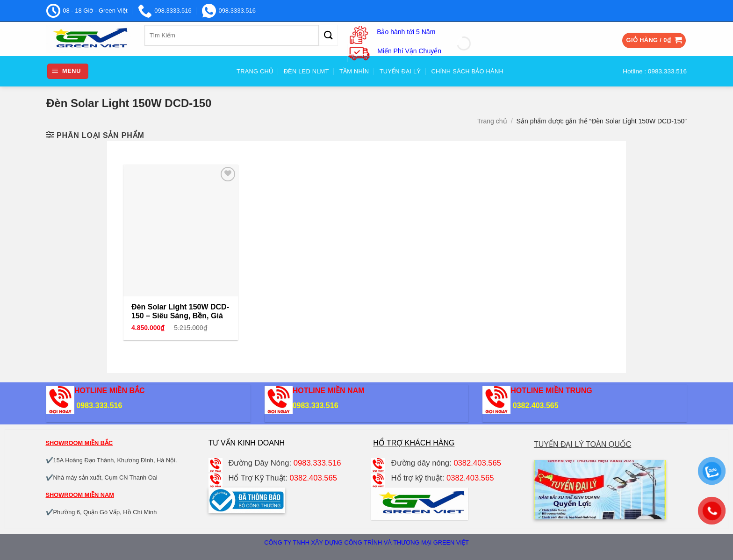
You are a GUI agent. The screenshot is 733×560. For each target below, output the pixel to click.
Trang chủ (492, 121)
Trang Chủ (255, 71)
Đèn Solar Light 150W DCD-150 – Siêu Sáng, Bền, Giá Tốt (180, 316)
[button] (654, 40)
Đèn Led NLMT (306, 71)
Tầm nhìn (354, 71)
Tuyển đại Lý (400, 71)
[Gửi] (328, 35)
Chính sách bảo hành (467, 71)
